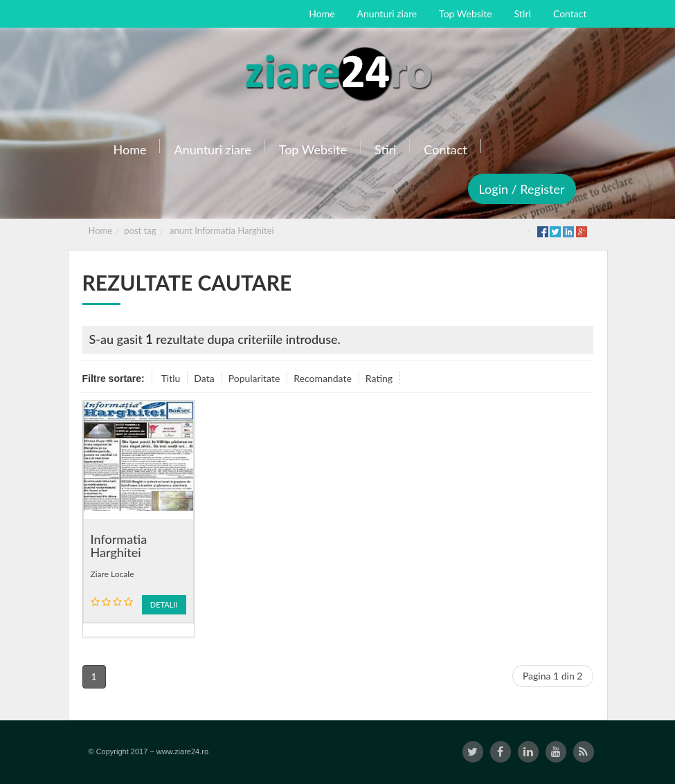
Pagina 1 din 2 (553, 676)
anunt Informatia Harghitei (222, 230)
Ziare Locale (112, 574)
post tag (140, 230)
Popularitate (254, 378)
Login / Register (522, 189)
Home (101, 230)
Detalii (164, 604)
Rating (379, 378)
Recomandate (323, 378)
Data (204, 378)
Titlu (171, 378)
